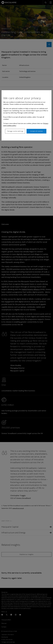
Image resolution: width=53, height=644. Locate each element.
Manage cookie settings (15, 131)
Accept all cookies (36, 131)
